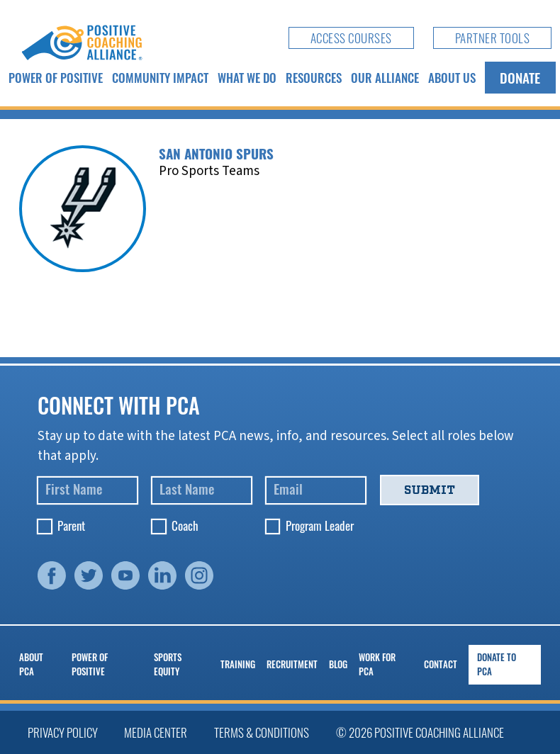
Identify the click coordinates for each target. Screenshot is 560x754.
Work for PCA (377, 664)
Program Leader (320, 525)
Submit (430, 490)
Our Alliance (385, 78)
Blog (338, 664)
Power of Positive (56, 78)
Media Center (156, 732)
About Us (452, 78)
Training (238, 664)
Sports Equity (168, 664)
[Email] (316, 491)
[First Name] (88, 491)
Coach (185, 525)
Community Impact (160, 78)
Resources (314, 78)
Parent (71, 525)
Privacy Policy (63, 732)
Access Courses (351, 38)
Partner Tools (493, 38)
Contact (441, 664)
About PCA (31, 664)
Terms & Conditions (262, 732)
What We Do (247, 78)
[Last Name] (202, 491)
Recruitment (292, 664)
